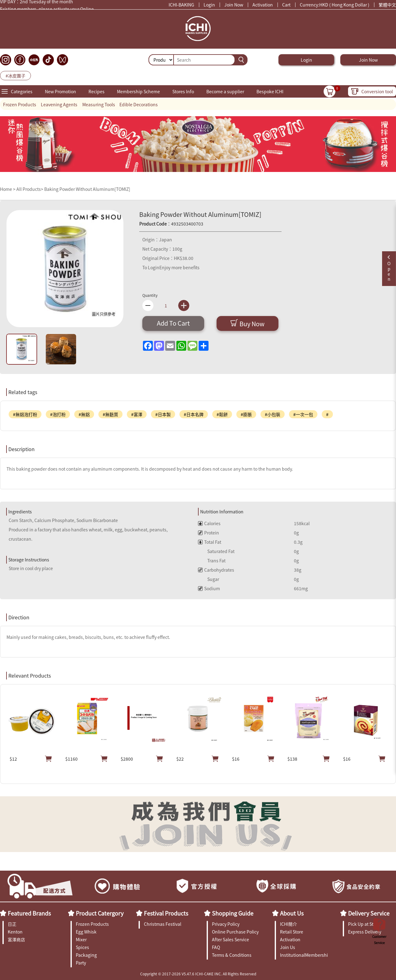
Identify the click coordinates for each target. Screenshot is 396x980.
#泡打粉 (58, 414)
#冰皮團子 (15, 76)
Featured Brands (29, 913)
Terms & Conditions (232, 955)
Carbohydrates (216, 570)
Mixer (81, 939)
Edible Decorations (139, 104)
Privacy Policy (226, 924)
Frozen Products (20, 104)
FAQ (216, 947)
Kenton (15, 932)
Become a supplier (225, 91)
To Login (151, 267)
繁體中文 (387, 5)
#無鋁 (84, 414)
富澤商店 (16, 939)
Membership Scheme (138, 91)
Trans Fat (212, 560)
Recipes (97, 91)
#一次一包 (303, 414)
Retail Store (292, 932)
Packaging (86, 955)
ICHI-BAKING (181, 5)
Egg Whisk (86, 932)
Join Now (234, 5)
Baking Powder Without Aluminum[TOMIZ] (87, 189)
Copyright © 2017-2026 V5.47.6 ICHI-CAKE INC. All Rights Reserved (198, 974)
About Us (292, 913)
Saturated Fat (216, 551)
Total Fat (210, 542)
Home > (8, 189)
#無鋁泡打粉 (25, 414)
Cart (286, 5)
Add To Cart (173, 323)
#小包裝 (273, 414)
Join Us (288, 947)
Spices (82, 947)
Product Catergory (100, 913)
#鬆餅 (222, 414)
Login (209, 5)
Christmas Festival (163, 924)
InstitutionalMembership (304, 955)
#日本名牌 (194, 414)
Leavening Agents (59, 104)
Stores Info (183, 91)
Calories (209, 523)
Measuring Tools (99, 104)
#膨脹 (246, 414)
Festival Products (166, 913)
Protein (209, 533)
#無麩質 (110, 414)
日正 (12, 924)
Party (81, 963)
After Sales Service (230, 939)
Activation (263, 5)
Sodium (209, 588)
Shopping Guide (233, 913)
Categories (22, 91)
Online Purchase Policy (235, 932)
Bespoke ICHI (270, 91)
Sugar (209, 579)
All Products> (30, 189)
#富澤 (137, 414)
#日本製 (163, 414)
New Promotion (60, 91)
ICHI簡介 (288, 924)
